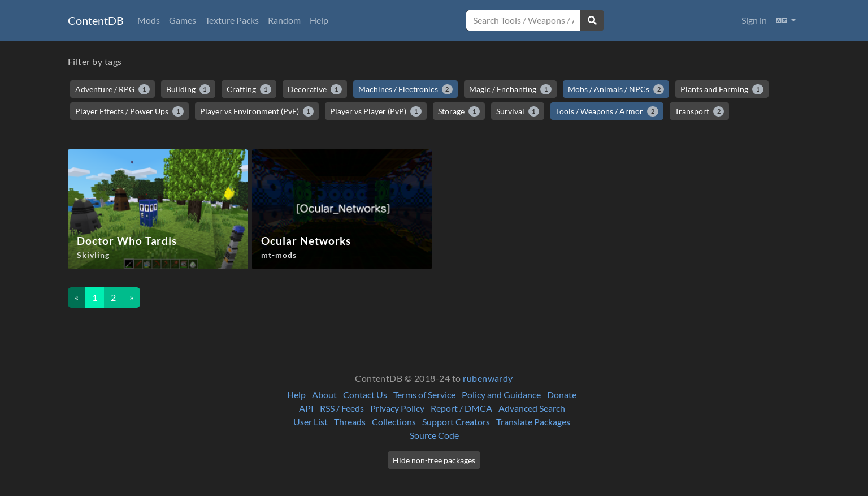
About (324, 394)
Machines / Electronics (406, 89)
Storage (459, 111)
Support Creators (456, 422)
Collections (394, 422)
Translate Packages (533, 422)
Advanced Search (532, 408)
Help (319, 20)
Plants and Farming (722, 89)
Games (183, 20)
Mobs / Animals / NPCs (616, 89)
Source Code (434, 435)
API (306, 408)
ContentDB (96, 20)
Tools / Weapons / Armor (607, 111)
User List (311, 422)
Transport (700, 111)
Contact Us (365, 394)
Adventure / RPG (112, 89)
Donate (562, 394)
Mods (149, 20)
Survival (518, 111)
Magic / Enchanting (510, 89)
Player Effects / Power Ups (129, 111)
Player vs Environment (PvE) (257, 111)
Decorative (315, 89)
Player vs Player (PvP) (376, 111)
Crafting (249, 89)
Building (188, 89)
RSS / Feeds (342, 408)
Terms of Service (424, 394)
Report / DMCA (461, 408)
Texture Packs (232, 20)
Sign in (754, 20)
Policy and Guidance (501, 394)
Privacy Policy (397, 408)
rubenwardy (488, 378)
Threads (350, 422)
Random (284, 20)
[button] (786, 20)
